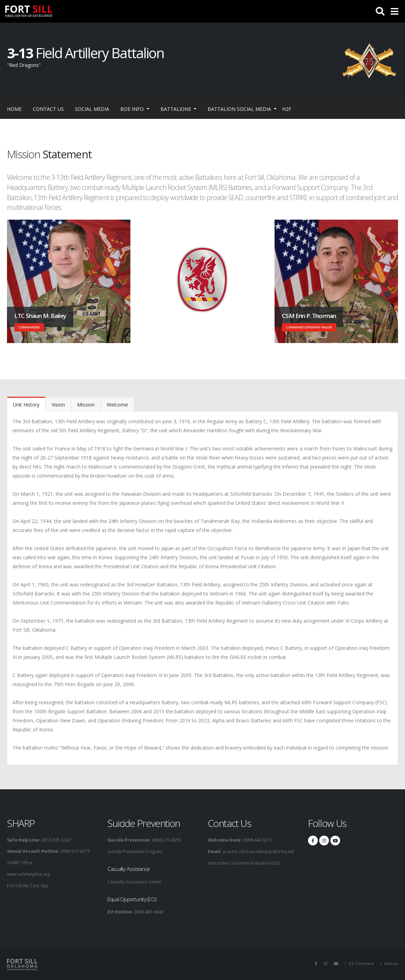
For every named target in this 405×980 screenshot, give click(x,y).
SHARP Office (21, 862)
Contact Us (48, 109)
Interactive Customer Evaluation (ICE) (246, 862)
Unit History (26, 405)
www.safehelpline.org (30, 873)
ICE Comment (360, 963)
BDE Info (133, 109)
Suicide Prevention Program (137, 851)
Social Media (92, 109)
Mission (86, 405)
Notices (391, 963)
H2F (287, 109)
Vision (58, 405)
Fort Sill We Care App (29, 885)
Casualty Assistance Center (136, 881)
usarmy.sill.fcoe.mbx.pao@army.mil (258, 851)
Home (14, 109)
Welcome (117, 405)
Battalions (177, 109)
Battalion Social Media (240, 109)
